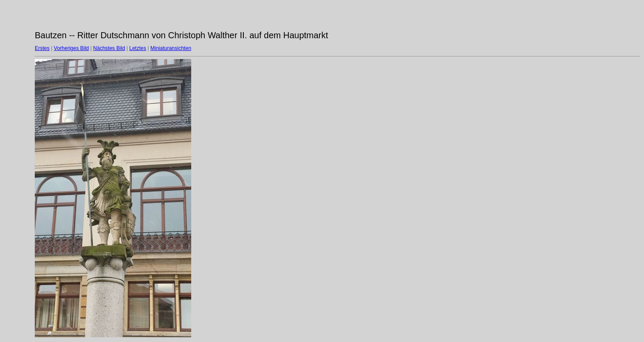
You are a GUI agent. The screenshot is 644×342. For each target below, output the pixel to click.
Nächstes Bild (109, 48)
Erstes (42, 48)
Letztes (138, 48)
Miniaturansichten (171, 48)
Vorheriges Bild (71, 48)
